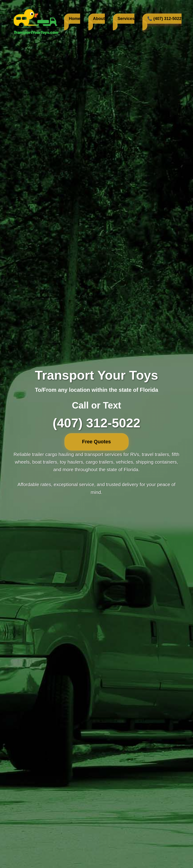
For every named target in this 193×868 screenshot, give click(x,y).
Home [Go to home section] (74, 19)
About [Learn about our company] (99, 19)
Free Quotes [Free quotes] (97, 441)
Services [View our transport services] (126, 19)
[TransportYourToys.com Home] (36, 22)
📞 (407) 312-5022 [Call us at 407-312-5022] (164, 19)
